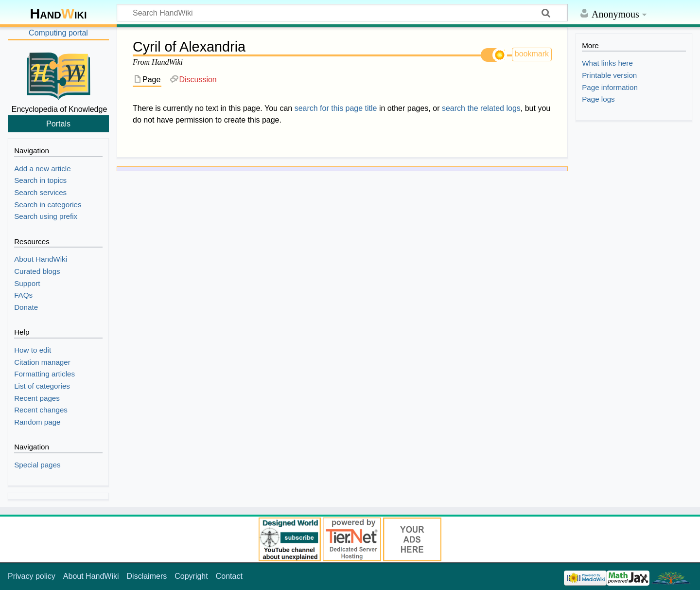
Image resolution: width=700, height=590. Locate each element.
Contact (229, 576)
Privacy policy (32, 576)
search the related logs (481, 108)
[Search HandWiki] (342, 13)
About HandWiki (91, 576)
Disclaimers (147, 576)
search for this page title (336, 108)
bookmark (532, 54)
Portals (58, 124)
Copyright (191, 576)
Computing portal (58, 33)
